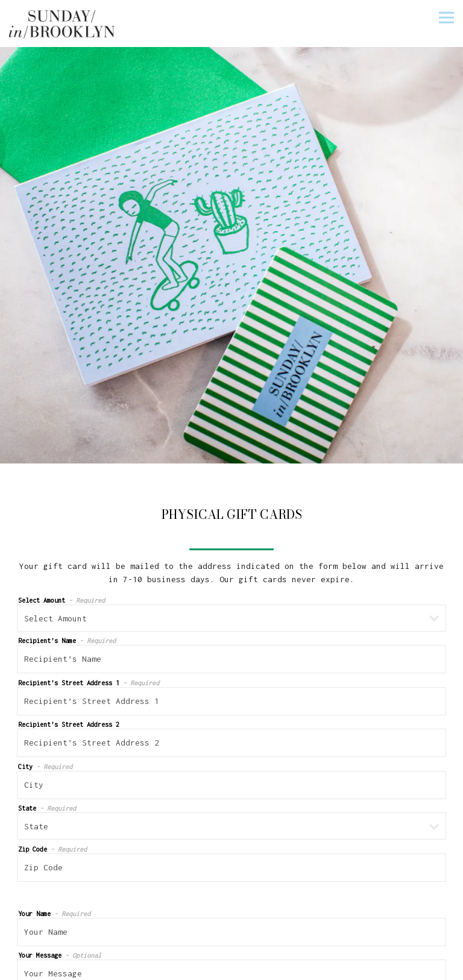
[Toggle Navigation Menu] (446, 17)
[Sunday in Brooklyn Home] (63, 24)
